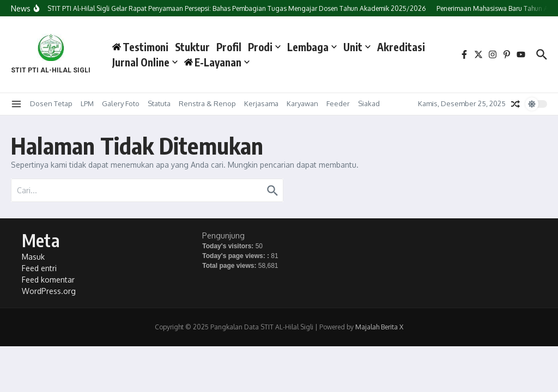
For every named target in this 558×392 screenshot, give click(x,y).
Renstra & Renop (207, 103)
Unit (357, 47)
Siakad (369, 103)
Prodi (264, 47)
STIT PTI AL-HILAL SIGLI (51, 70)
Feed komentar (48, 280)
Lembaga (312, 47)
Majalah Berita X (379, 327)
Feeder (338, 103)
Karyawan (302, 103)
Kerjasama (261, 103)
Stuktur (192, 47)
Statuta (159, 103)
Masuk (33, 257)
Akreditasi (401, 47)
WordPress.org (49, 291)
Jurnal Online (145, 62)
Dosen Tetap (51, 103)
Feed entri (39, 268)
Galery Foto (121, 103)
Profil (229, 47)
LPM (87, 103)
